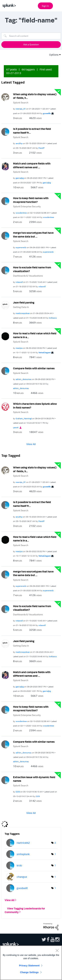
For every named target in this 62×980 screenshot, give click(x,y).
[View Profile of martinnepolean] (23, 313)
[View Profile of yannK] (16, 427)
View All (31, 444)
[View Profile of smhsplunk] (23, 854)
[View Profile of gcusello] (47, 113)
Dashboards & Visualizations (28, 276)
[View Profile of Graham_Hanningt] (24, 418)
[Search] (31, 36)
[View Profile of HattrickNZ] (23, 843)
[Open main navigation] (58, 5)
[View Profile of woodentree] (21, 213)
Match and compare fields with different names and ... (32, 165)
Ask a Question (31, 44)
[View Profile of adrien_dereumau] (24, 379)
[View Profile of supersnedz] (21, 247)
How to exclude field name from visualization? (32, 269)
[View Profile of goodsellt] (22, 888)
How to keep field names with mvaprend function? (31, 200)
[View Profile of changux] (22, 877)
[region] (31, 963)
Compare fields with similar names (34, 368)
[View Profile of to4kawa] (53, 318)
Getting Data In (21, 307)
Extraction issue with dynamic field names (34, 779)
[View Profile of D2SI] (18, 792)
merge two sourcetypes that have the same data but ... (33, 235)
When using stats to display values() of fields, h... (35, 96)
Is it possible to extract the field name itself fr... (32, 131)
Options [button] (53, 55)
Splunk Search (21, 102)
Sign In (45, 6)
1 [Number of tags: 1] (55, 854)
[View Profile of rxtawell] (19, 282)
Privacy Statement (29, 966)
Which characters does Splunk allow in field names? (35, 406)
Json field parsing (24, 302)
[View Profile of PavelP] (41, 148)
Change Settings (29, 972)
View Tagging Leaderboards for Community (25, 910)
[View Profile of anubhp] (19, 143)
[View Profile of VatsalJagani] (45, 352)
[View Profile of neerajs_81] (21, 109)
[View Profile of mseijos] (19, 348)
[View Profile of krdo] (19, 865)
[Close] (57, 950)
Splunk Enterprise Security (27, 206)
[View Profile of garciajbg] (20, 178)
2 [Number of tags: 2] (55, 843)
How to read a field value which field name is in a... (35, 335)
